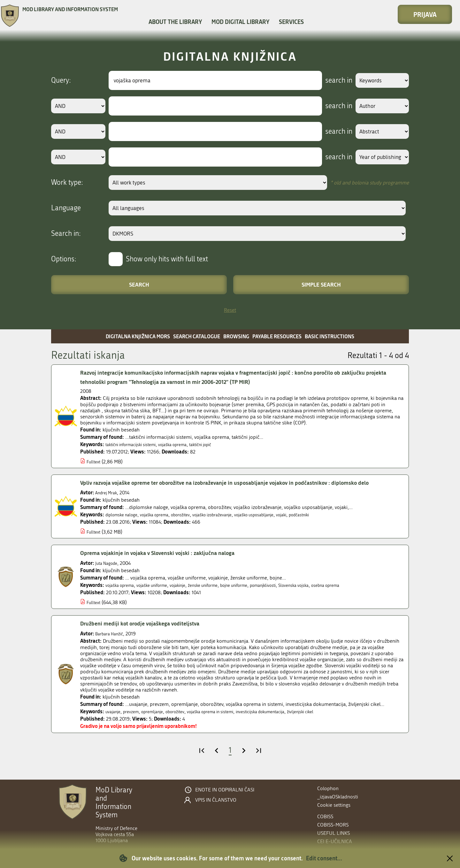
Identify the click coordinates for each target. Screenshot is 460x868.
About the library (175, 22)
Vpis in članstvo (216, 800)
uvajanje (115, 721)
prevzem (136, 721)
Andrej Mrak (109, 502)
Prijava (425, 14)
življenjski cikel (341, 721)
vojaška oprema (188, 444)
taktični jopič (222, 444)
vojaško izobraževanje (234, 524)
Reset (230, 310)
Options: (64, 259)
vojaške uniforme (162, 594)
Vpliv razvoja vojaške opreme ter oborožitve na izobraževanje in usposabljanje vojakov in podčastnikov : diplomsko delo (241, 487)
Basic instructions (330, 336)
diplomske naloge (125, 524)
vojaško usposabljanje (284, 524)
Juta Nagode (109, 572)
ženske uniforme (224, 594)
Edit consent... (324, 858)
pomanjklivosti (298, 594)
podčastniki (339, 524)
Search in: (66, 234)
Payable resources (277, 336)
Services (291, 22)
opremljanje (161, 721)
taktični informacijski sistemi (137, 444)
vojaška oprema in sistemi (231, 721)
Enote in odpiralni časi (225, 790)
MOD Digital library (240, 22)
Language (66, 208)
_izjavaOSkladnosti (338, 797)
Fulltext (95, 462)
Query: (61, 80)
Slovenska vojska (335, 594)
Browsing (236, 336)
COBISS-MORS (333, 825)
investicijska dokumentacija (292, 721)
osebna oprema (373, 594)
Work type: (67, 183)
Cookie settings (334, 805)
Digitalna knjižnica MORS (138, 336)
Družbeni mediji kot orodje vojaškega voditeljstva (149, 632)
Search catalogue (197, 336)
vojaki (318, 524)
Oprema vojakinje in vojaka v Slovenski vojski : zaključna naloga (170, 562)
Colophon (328, 788)
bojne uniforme (262, 594)
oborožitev (196, 524)
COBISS (325, 816)
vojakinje (193, 594)
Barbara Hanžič (112, 643)
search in (331, 80)
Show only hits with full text (167, 259)
